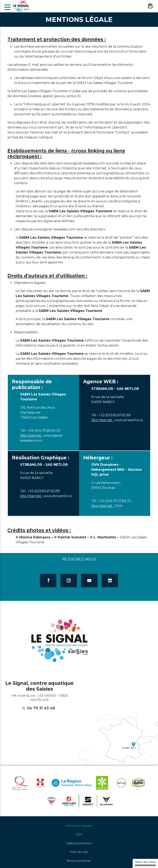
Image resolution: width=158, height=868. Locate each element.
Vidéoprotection (79, 843)
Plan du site (79, 852)
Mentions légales (79, 826)
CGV (79, 834)
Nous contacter (79, 861)
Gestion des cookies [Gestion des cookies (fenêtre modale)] (145, 863)
